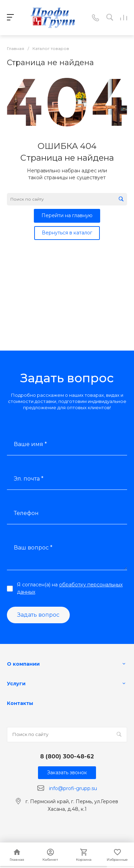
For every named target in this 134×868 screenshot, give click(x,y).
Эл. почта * (29, 479)
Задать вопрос (38, 615)
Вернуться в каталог (67, 233)
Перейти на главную (67, 215)
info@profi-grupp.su (73, 788)
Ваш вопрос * (33, 548)
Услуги (16, 684)
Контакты (20, 703)
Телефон (26, 513)
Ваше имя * (30, 444)
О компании (23, 664)
